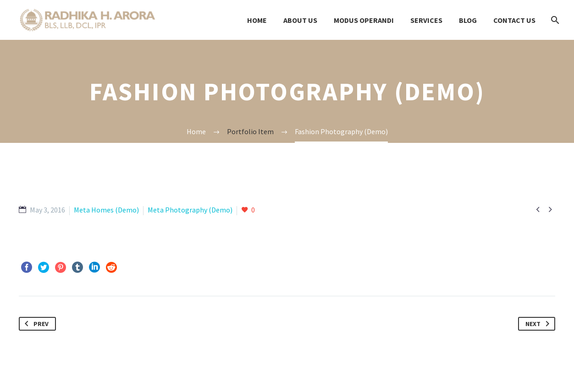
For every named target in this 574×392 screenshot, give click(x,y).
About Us (300, 20)
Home (257, 20)
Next (539, 324)
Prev (35, 324)
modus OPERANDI (364, 20)
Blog (468, 20)
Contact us (514, 20)
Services (426, 20)
